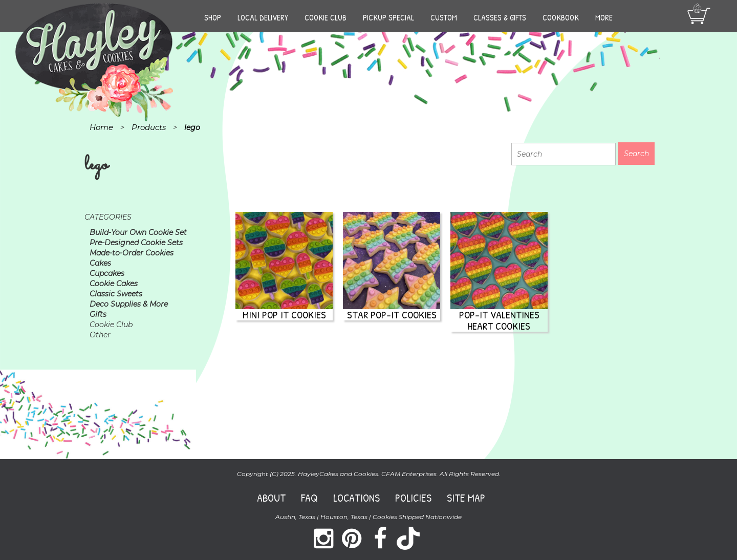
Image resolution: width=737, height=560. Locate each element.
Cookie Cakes (114, 284)
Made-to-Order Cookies (132, 253)
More (604, 17)
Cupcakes (107, 273)
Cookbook (561, 17)
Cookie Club (326, 17)
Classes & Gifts (500, 17)
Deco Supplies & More (129, 304)
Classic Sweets (116, 294)
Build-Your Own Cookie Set (138, 232)
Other (100, 335)
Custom (444, 17)
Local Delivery (263, 17)
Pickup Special (388, 17)
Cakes (100, 263)
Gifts (98, 314)
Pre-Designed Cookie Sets (136, 243)
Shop (213, 17)
